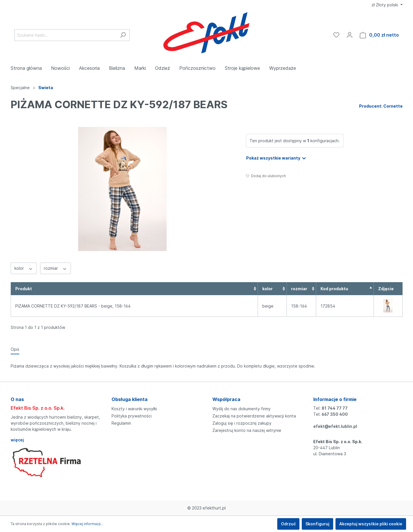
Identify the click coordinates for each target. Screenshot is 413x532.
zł (385, 5)
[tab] (15, 349)
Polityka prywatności (132, 416)
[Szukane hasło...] (65, 35)
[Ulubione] (336, 35)
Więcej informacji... (87, 524)
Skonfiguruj (317, 524)
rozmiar (55, 268)
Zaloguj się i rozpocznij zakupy (242, 423)
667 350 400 (335, 414)
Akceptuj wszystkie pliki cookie (371, 524)
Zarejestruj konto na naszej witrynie (247, 430)
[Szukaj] (123, 35)
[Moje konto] (350, 35)
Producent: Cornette (381, 106)
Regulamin (121, 423)
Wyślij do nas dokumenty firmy (242, 409)
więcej (17, 440)
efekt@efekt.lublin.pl (335, 426)
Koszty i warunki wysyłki (134, 409)
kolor (24, 268)
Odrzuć (288, 524)
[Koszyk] (379, 35)
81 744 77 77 (335, 408)
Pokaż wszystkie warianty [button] (276, 157)
